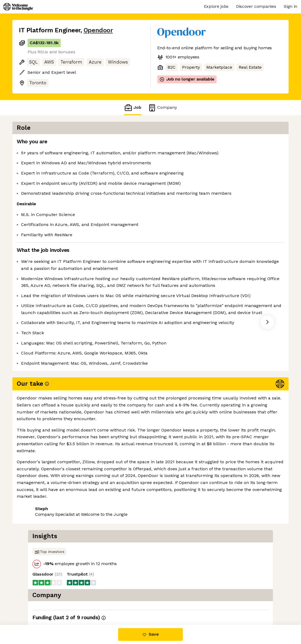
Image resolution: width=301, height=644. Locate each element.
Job (133, 108)
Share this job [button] (34, 495)
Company (162, 108)
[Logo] (18, 7)
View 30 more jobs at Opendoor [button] (90, 495)
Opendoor (98, 30)
